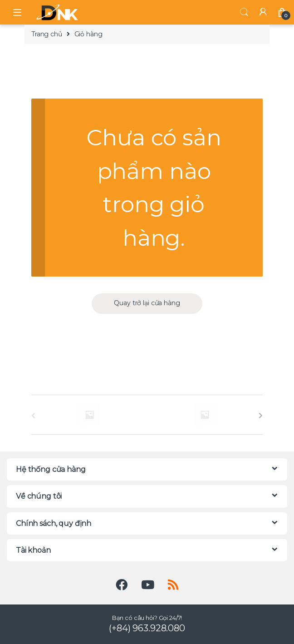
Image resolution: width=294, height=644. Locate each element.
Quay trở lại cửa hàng (147, 303)
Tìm (244, 12)
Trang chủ (47, 34)
